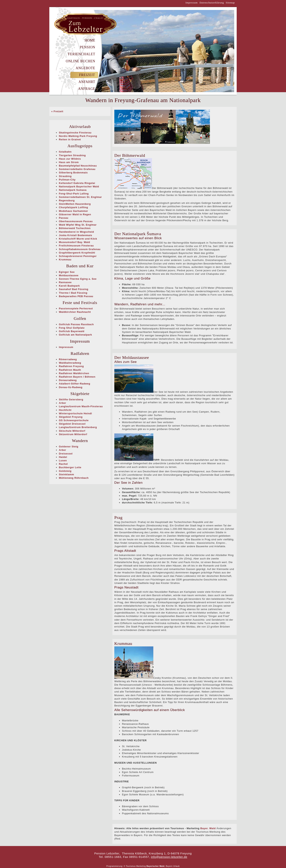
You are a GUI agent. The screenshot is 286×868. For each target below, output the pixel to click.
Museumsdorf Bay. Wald (74, 242)
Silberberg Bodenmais (73, 173)
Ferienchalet (82, 54)
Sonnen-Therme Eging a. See (78, 279)
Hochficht (65, 410)
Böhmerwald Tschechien (75, 228)
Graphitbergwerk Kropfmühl (77, 253)
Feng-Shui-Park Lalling (74, 194)
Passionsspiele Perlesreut (76, 308)
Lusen (63, 460)
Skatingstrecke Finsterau (75, 133)
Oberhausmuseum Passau (76, 221)
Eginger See (67, 272)
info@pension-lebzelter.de (169, 857)
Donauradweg (68, 380)
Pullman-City (67, 180)
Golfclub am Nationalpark (75, 335)
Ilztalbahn (65, 152)
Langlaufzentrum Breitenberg (78, 427)
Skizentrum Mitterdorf (73, 434)
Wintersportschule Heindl (75, 413)
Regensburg (67, 200)
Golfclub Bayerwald (72, 331)
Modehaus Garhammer (74, 211)
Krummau (65, 260)
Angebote (85, 68)
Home (90, 40)
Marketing (141, 866)
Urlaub (176, 866)
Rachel (63, 464)
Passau (64, 218)
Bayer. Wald (208, 828)
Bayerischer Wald (155, 866)
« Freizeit (57, 111)
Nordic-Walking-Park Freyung (78, 136)
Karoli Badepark (69, 286)
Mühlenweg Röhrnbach (74, 478)
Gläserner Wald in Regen (75, 214)
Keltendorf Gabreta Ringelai (77, 183)
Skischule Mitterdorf (72, 431)
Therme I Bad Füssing (73, 293)
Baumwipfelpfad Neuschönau (78, 166)
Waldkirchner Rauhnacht (75, 312)
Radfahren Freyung (71, 366)
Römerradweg (68, 359)
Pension (87, 47)
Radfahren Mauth (70, 370)
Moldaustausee (69, 275)
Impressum (192, 3)
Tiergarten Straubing (72, 155)
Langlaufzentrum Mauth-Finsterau (81, 406)
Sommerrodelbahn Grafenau (77, 169)
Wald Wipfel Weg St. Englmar (78, 225)
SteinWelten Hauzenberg (75, 204)
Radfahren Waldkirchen (74, 373)
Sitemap (230, 3)
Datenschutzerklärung (212, 3)
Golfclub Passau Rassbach (76, 324)
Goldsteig (65, 471)
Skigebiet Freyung (71, 417)
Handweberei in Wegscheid (76, 232)
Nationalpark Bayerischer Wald (79, 187)
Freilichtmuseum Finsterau (76, 246)
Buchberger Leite (70, 467)
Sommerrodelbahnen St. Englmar (80, 197)
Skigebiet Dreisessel (72, 424)
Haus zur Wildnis (70, 159)
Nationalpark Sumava (73, 190)
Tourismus (131, 866)
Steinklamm (66, 474)
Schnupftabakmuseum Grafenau (80, 249)
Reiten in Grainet (70, 139)
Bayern (169, 866)
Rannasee (65, 282)
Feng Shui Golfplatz (72, 328)
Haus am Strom (69, 162)
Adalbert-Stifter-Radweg (75, 384)
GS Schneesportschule (74, 420)
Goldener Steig (69, 447)
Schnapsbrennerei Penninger (78, 256)
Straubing (65, 176)
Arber (63, 403)
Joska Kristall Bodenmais (76, 235)
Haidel (63, 457)
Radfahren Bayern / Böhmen (77, 377)
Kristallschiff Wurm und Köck (78, 239)
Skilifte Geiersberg (71, 399)
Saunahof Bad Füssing (74, 289)
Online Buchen (80, 61)
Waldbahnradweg (70, 363)
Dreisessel (66, 454)
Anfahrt (87, 82)
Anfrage (87, 89)
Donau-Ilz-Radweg (71, 387)
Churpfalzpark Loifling (73, 207)
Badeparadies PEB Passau (76, 296)
